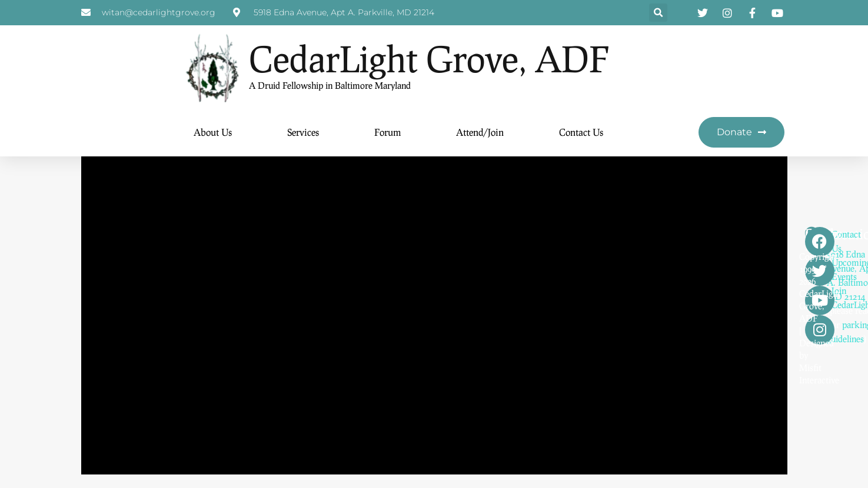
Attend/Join (480, 133)
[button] (658, 13)
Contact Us (581, 133)
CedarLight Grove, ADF (429, 59)
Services (303, 133)
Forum (388, 133)
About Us (213, 133)
